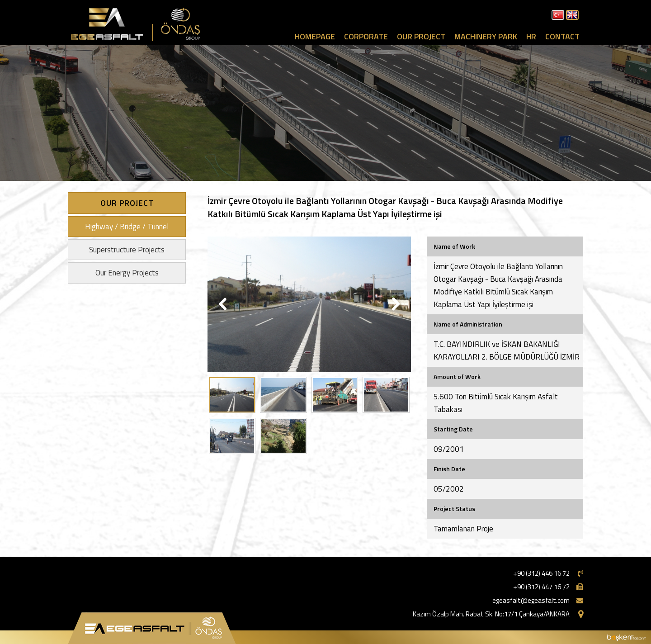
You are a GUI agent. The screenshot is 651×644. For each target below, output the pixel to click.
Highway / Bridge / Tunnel (127, 227)
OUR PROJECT (421, 36)
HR (531, 36)
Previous (224, 304)
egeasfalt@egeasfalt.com (531, 600)
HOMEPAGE (315, 36)
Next (395, 304)
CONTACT (562, 36)
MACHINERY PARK (486, 36)
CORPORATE (366, 36)
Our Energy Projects (127, 273)
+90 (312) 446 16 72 (541, 573)
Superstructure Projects (127, 250)
